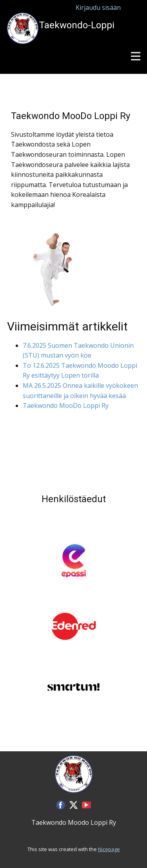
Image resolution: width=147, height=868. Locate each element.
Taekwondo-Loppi (77, 25)
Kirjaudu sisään (98, 7)
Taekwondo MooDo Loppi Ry (66, 406)
